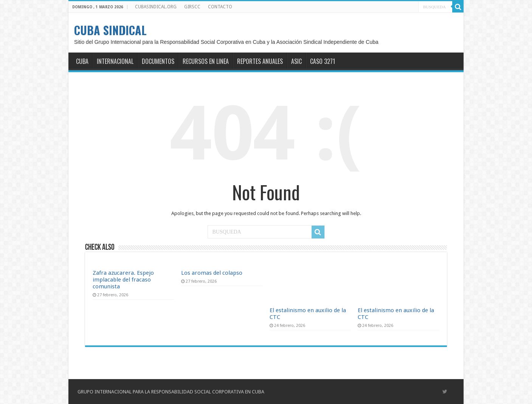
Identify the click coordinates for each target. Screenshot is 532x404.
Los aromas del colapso (212, 273)
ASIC (296, 61)
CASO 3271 (323, 61)
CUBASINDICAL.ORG (156, 7)
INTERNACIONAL (115, 61)
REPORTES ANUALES (260, 61)
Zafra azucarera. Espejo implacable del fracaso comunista (123, 280)
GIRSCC (192, 7)
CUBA (82, 61)
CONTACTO (220, 7)
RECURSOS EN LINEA (206, 61)
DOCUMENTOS (158, 61)
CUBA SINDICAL (110, 30)
